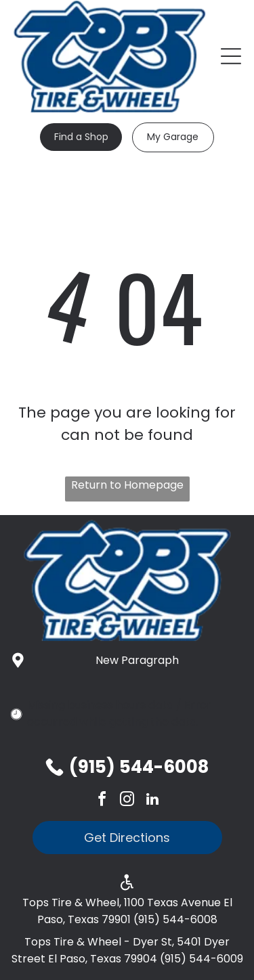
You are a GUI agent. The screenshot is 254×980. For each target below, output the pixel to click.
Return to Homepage (127, 485)
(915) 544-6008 (139, 767)
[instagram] (127, 801)
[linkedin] (152, 801)
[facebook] (102, 801)
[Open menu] (231, 56)
